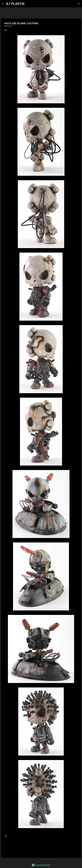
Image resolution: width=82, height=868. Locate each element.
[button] (6, 30)
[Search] (28, 4)
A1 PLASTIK (15, 4)
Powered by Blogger (41, 865)
